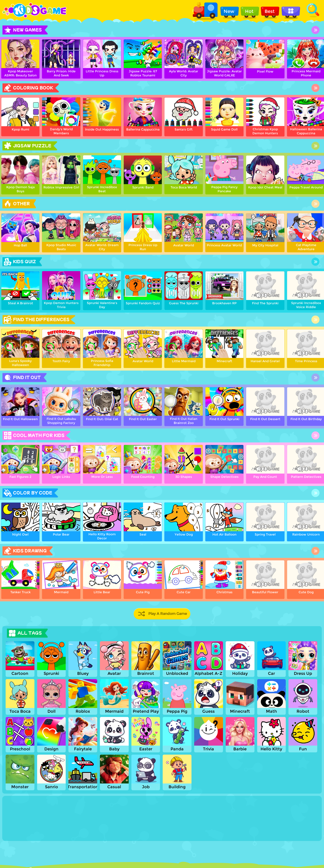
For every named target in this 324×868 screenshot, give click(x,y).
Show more (21, 837)
